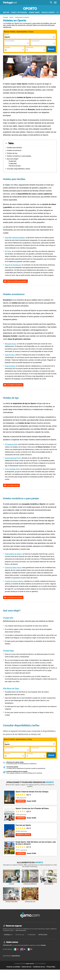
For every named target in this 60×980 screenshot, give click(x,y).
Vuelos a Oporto (48, 12)
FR (30, 949)
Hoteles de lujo (12, 153)
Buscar (51, 49)
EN (23, 949)
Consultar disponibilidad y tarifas (18, 169)
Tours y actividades (19, 12)
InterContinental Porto (13, 458)
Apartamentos (49, 877)
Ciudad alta (13, 161)
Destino (7, 35)
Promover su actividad (13, 967)
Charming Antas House (13, 568)
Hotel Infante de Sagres (13, 554)
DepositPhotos (16, 956)
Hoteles (11, 877)
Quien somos (12, 942)
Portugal (10, 3)
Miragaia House (11, 344)
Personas (8, 47)
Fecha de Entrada (10, 41)
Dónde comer (34, 12)
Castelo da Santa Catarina (14, 581)
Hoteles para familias (14, 148)
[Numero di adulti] (14, 50)
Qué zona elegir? (13, 159)
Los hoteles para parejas (15, 597)
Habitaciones (30, 47)
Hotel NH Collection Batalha (15, 238)
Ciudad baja (13, 164)
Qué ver (6, 12)
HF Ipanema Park (11, 444)
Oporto (30, 9)
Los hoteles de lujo (13, 485)
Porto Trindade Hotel (12, 469)
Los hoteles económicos (15, 385)
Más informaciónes (21, 930)
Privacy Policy (51, 967)
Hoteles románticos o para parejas (19, 156)
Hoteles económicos (14, 150)
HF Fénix (8, 251)
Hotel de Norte (10, 366)
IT (16, 949)
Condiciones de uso (39, 967)
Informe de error (27, 967)
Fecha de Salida (35, 41)
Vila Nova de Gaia (15, 166)
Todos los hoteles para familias (17, 281)
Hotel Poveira (10, 355)
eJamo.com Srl (30, 964)
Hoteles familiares (11, 895)
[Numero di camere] (35, 50)
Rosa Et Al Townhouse (13, 265)
